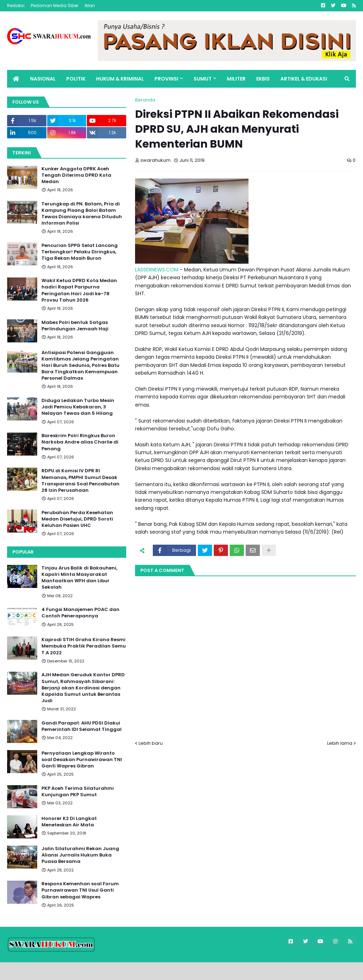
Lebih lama (340, 743)
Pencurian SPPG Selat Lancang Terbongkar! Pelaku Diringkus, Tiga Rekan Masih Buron (80, 252)
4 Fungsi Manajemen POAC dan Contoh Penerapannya (80, 613)
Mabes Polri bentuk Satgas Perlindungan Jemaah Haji (75, 326)
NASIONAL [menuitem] (43, 79)
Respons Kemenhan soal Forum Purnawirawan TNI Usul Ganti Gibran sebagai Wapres (80, 890)
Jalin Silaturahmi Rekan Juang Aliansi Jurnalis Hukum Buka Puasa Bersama (80, 855)
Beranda (145, 100)
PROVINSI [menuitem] (166, 79)
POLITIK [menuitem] (76, 79)
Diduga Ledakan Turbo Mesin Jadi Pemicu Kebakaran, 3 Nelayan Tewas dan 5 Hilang (78, 407)
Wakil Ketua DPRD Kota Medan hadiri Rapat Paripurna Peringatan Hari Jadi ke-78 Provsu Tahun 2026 (79, 290)
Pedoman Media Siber (55, 5)
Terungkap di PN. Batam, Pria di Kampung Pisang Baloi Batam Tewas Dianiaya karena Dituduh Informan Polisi (82, 214)
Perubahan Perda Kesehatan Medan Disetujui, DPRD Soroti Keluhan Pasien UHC (77, 519)
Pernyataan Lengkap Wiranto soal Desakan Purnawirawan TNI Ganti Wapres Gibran (82, 760)
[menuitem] (16, 79)
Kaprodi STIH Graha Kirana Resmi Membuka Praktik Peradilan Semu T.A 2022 (84, 646)
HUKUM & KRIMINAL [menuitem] (120, 79)
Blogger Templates (57, 971)
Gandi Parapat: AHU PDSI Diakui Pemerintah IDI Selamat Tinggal (82, 726)
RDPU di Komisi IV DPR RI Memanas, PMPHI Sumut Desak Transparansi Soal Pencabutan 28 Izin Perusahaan (80, 481)
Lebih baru (151, 743)
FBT (94, 971)
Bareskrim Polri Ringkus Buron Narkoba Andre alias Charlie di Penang (80, 442)
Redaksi (16, 5)
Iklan (90, 5)
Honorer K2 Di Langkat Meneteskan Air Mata (69, 822)
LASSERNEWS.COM (157, 270)
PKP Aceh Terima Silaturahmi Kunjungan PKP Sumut (78, 792)
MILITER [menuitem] (236, 79)
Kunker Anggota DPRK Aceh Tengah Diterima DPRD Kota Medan (76, 175)
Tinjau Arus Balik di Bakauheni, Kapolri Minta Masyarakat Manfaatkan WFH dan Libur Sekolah (79, 578)
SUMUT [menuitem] (203, 79)
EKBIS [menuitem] (263, 79)
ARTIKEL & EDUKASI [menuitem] (304, 79)
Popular (23, 552)
